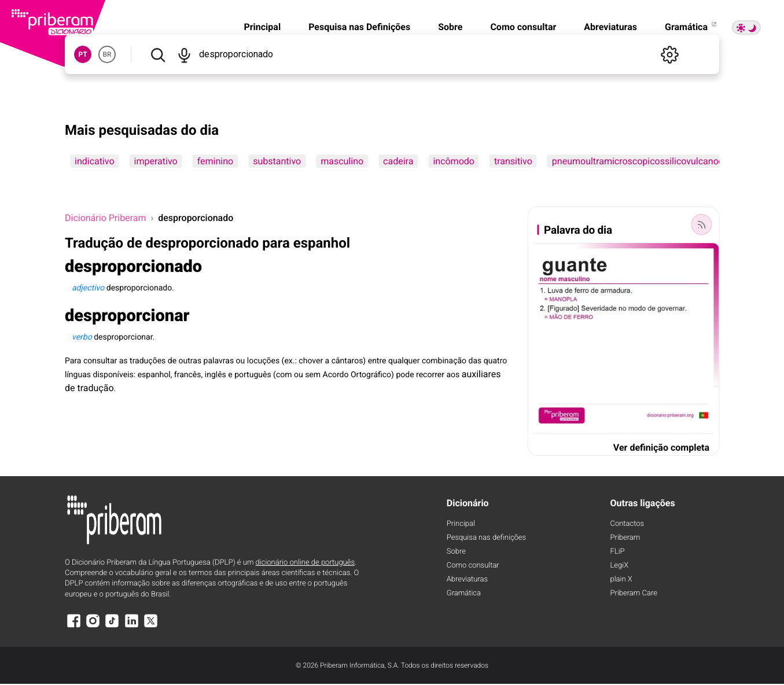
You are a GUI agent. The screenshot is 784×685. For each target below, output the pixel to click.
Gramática (691, 27)
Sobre (450, 27)
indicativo (95, 161)
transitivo (513, 161)
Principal (262, 27)
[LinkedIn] (131, 626)
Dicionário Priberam (105, 218)
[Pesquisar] (158, 54)
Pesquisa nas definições (486, 538)
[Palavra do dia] (701, 224)
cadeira (398, 161)
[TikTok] (112, 626)
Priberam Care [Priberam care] (634, 593)
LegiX (620, 566)
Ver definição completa (661, 448)
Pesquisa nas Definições (359, 27)
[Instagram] (93, 626)
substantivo (277, 161)
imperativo (156, 161)
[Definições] (669, 54)
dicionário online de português (305, 563)
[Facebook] (73, 626)
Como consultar (523, 27)
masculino (342, 161)
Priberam (625, 538)
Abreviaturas (610, 27)
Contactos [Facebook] (627, 524)
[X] (151, 626)
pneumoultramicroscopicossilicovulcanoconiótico (654, 161)
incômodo (454, 161)
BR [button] (107, 54)
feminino (215, 161)
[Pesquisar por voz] (184, 54)
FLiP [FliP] (618, 552)
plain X (621, 579)
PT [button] (82, 54)
